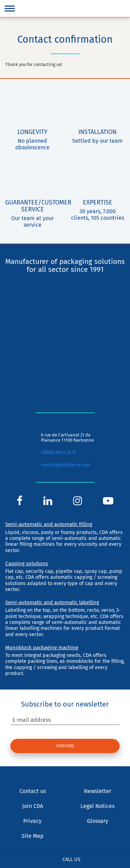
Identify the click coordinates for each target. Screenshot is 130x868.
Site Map (33, 836)
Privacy (32, 821)
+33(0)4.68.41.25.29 (59, 452)
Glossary (98, 821)
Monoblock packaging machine (42, 648)
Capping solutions (27, 564)
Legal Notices (97, 806)
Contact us (33, 791)
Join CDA (33, 806)
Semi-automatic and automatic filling (49, 524)
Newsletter (98, 791)
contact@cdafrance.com (66, 465)
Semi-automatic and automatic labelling (52, 602)
